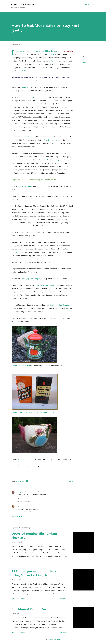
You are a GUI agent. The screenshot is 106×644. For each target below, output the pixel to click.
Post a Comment (17, 516)
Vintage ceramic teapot (21, 365)
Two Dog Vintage (51, 140)
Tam (18, 506)
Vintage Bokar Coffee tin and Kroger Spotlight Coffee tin (34, 412)
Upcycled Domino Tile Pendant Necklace (34, 536)
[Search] (87, 5)
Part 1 (24, 71)
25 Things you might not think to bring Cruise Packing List (36, 573)
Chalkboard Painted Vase (30, 609)
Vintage (84, 62)
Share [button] (84, 51)
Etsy (83, 60)
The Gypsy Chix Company (31, 279)
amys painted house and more (26, 492)
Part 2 (53, 61)
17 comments (21, 561)
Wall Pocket (23, 459)
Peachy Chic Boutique (29, 97)
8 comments (21, 599)
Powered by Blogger (53, 639)
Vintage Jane (26, 87)
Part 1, (52, 54)
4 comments (21, 632)
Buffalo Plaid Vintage (24, 5)
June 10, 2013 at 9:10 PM (24, 512)
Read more (63, 561)
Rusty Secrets (25, 186)
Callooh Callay (27, 137)
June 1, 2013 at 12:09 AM (24, 501)
